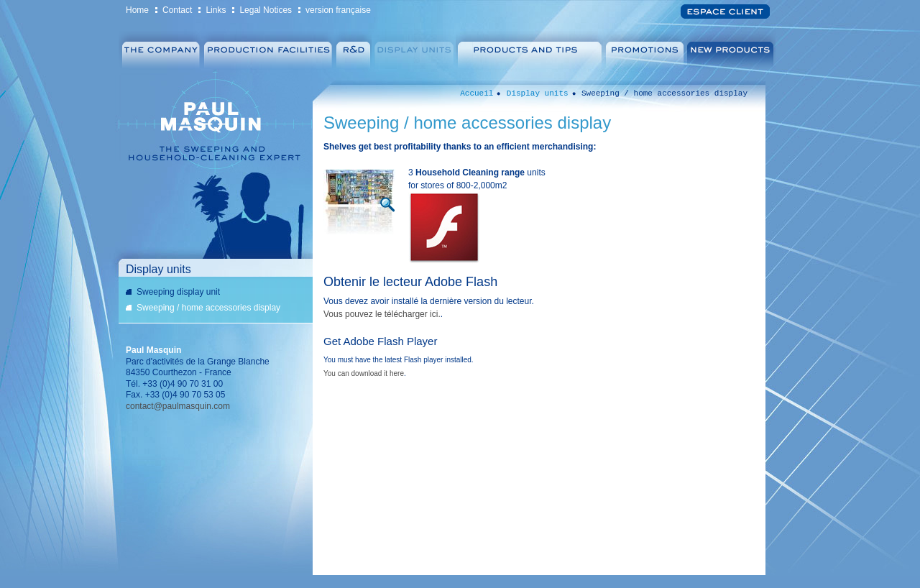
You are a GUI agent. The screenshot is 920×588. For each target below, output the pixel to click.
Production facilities (268, 51)
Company (160, 51)
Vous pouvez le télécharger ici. (382, 314)
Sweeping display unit (178, 292)
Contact (177, 10)
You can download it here (364, 373)
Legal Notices (266, 10)
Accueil (477, 93)
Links (216, 10)
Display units (414, 51)
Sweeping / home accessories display (208, 308)
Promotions (645, 51)
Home (137, 10)
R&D (353, 51)
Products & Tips (530, 51)
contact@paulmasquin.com (178, 406)
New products (732, 51)
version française (338, 10)
